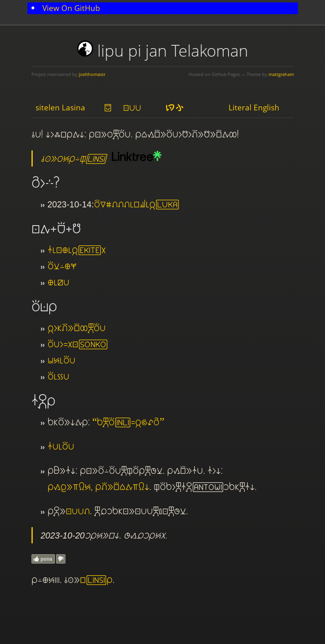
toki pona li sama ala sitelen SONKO (78, 344)
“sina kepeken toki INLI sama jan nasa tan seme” (129, 422)
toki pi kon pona (59, 376)
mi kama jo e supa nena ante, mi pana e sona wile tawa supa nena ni (99, 487)
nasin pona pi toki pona (61, 446)
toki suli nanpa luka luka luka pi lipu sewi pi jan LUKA (137, 204)
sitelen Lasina (60, 107)
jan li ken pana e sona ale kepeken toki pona (77, 328)
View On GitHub (71, 8)
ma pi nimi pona (59, 282)
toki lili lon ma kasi (62, 266)
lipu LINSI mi (96, 580)
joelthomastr (92, 74)
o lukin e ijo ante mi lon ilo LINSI (73, 158)
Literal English (254, 107)
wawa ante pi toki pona (62, 360)
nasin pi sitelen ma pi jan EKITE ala (77, 250)
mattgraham (281, 74)
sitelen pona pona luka (78, 511)
